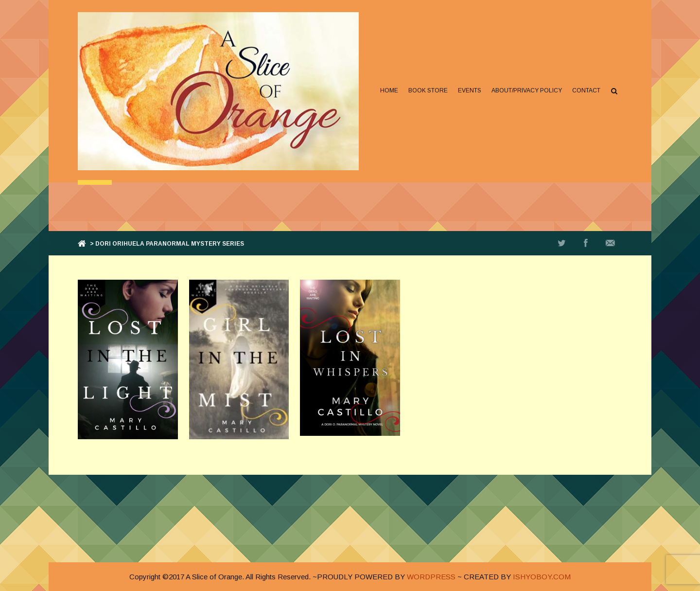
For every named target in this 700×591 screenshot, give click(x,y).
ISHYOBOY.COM (542, 577)
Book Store (428, 90)
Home (389, 90)
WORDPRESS (431, 577)
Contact (586, 90)
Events (470, 90)
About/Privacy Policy (527, 90)
